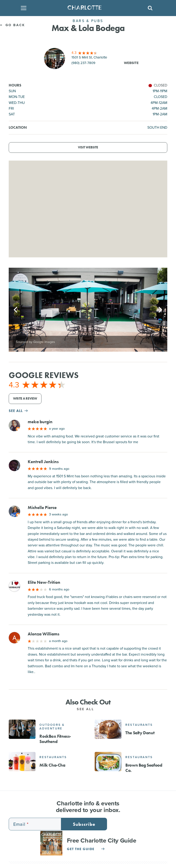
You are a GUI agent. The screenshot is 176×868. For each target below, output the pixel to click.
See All (88, 709)
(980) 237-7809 (83, 63)
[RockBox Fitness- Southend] (22, 729)
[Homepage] (87, 8)
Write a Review (25, 399)
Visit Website (88, 147)
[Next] (160, 310)
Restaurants (139, 725)
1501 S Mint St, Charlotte (89, 57)
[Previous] (16, 310)
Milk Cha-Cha (52, 765)
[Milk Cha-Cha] (22, 762)
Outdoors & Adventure (52, 727)
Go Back (12, 25)
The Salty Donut (140, 733)
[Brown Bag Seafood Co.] (108, 762)
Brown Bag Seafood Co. (144, 768)
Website (131, 63)
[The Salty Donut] (108, 729)
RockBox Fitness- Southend (55, 739)
